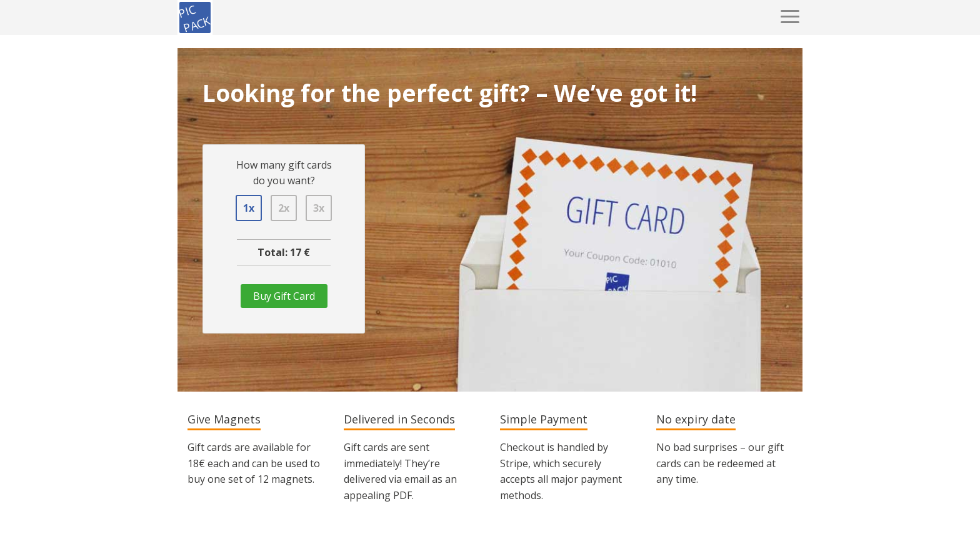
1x (249, 208)
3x (319, 208)
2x (284, 208)
